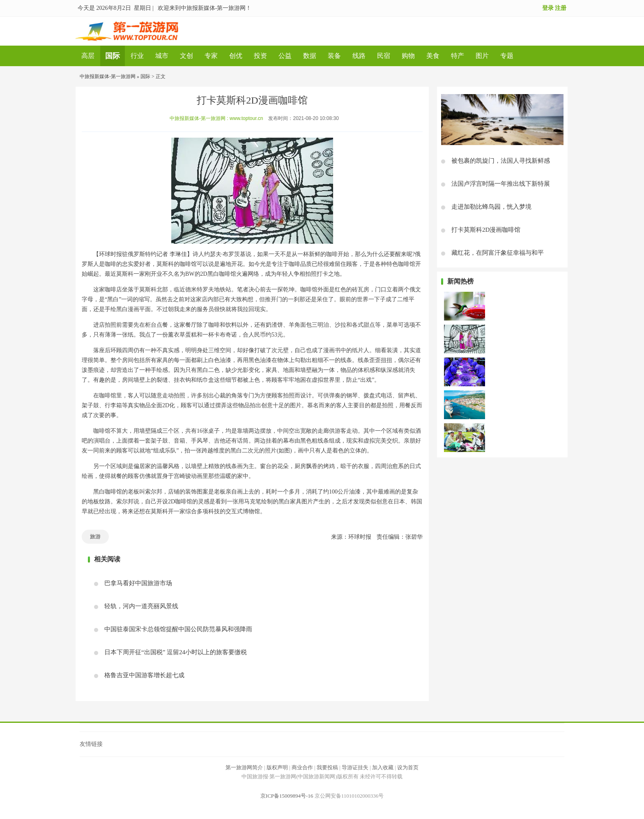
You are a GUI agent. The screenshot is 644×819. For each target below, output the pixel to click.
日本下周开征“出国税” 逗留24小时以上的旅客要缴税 (176, 652)
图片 (482, 56)
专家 (211, 56)
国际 (113, 56)
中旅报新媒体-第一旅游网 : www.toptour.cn (216, 118)
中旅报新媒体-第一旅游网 (108, 76)
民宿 (384, 56)
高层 (88, 56)
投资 (260, 56)
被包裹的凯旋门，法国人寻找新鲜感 (501, 161)
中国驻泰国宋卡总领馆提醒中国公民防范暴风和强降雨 (178, 629)
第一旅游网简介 (244, 767)
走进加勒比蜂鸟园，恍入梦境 (491, 207)
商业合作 (302, 767)
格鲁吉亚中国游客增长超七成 (144, 675)
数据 (310, 56)
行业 (137, 56)
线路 (359, 56)
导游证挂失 (355, 767)
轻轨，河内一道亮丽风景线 (141, 606)
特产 (458, 56)
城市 (162, 56)
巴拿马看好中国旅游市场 (138, 583)
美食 (433, 56)
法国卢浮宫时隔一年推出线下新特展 (501, 184)
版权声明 (277, 767)
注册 (561, 8)
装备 (334, 56)
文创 (186, 56)
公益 (285, 56)
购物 (408, 56)
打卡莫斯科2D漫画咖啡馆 (486, 230)
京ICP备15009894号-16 (287, 796)
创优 (236, 56)
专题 (507, 56)
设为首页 (408, 767)
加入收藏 (383, 767)
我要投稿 (327, 767)
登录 (548, 8)
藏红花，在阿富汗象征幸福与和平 (498, 253)
